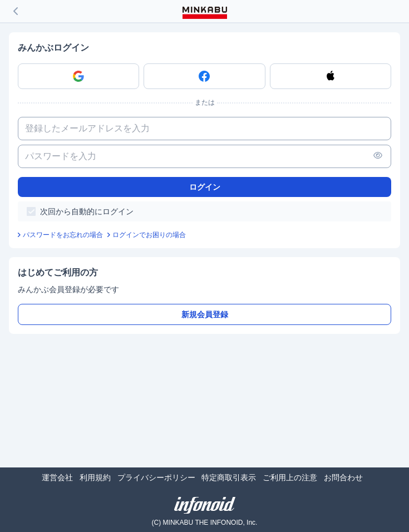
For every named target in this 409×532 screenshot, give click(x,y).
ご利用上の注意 (290, 477)
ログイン (205, 187)
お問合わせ (343, 477)
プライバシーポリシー (156, 477)
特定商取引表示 (229, 477)
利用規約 (95, 477)
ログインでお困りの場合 (149, 235)
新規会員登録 (205, 314)
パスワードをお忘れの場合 (63, 235)
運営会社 (57, 477)
